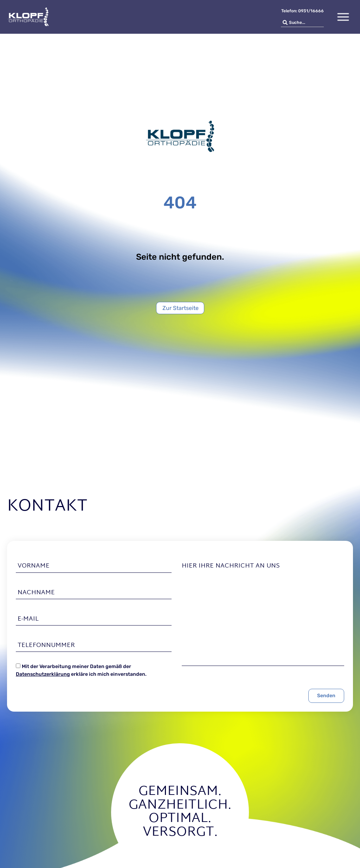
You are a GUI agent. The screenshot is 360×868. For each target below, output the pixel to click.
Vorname (34, 566)
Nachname (36, 593)
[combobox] (302, 23)
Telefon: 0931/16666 (303, 11)
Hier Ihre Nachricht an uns (231, 566)
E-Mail (28, 619)
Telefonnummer (46, 646)
